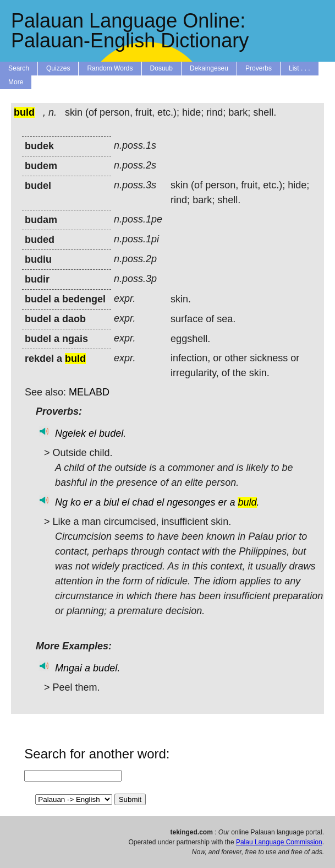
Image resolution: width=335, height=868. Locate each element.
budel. (112, 433)
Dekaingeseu (209, 68)
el (92, 433)
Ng (61, 502)
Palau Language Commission (279, 842)
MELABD (89, 392)
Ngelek (70, 433)
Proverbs (259, 68)
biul (111, 502)
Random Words (110, 68)
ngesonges (191, 502)
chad (143, 502)
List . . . (300, 68)
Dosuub (161, 68)
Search (19, 68)
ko (76, 502)
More (16, 82)
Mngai (68, 668)
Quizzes (58, 68)
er (88, 502)
